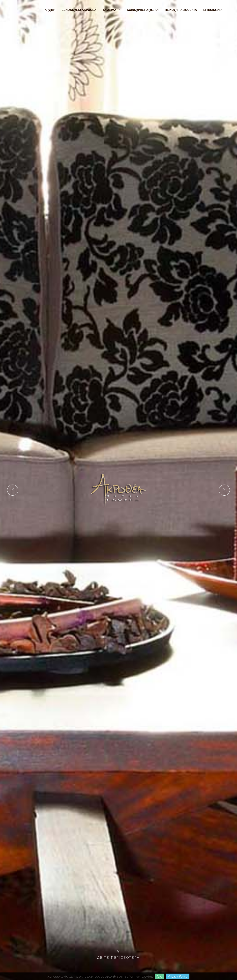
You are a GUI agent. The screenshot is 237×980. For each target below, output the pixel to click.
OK (159, 976)
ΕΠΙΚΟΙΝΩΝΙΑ (213, 10)
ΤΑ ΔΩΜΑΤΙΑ (112, 10)
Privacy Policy (178, 976)
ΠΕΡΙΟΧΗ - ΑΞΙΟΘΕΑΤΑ (181, 10)
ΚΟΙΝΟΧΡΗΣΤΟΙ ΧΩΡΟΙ (143, 10)
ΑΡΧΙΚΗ (50, 10)
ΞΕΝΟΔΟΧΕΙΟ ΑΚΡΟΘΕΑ (79, 10)
